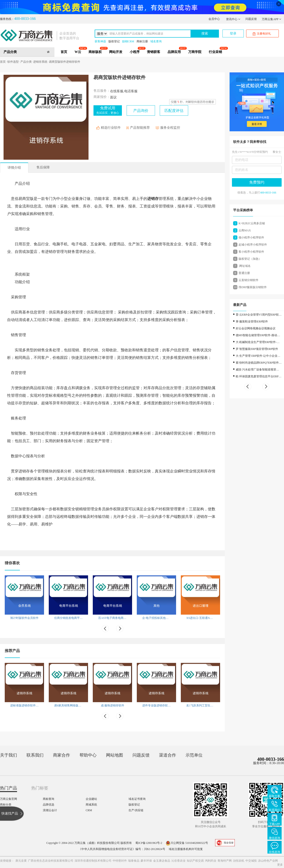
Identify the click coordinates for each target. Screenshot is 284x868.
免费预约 (257, 182)
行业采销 (215, 52)
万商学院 (195, 52)
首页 (64, 52)
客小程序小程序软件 (251, 252)
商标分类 (6, 805)
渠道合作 (168, 755)
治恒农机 (239, 861)
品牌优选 (49, 805)
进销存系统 (40, 62)
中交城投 (251, 861)
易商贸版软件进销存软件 (65, 62)
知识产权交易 (195, 861)
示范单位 (194, 755)
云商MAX (245, 230)
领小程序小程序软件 (251, 238)
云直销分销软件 (248, 280)
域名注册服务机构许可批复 (186, 849)
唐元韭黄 (21, 861)
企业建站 (91, 799)
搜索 (205, 33)
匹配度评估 (174, 111)
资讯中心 (233, 19)
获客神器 (100, 41)
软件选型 (13, 62)
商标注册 (142, 41)
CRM (89, 810)
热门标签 (40, 788)
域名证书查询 (137, 799)
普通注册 (244, 273)
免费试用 (108, 110)
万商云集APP (272, 19)
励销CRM (128, 41)
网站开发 (116, 52)
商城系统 (91, 805)
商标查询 (49, 799)
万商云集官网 (9, 799)
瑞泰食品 (134, 861)
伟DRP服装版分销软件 (253, 287)
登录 (233, 33)
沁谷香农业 (178, 861)
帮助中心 (88, 755)
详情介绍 (14, 168)
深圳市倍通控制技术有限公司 (93, 861)
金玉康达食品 (162, 861)
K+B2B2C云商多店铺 (252, 223)
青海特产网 (225, 861)
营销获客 (154, 52)
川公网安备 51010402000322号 (187, 843)
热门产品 (9, 788)
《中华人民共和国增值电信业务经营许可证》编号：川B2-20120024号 (122, 849)
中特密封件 (120, 861)
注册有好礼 (262, 34)
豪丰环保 (146, 861)
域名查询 (156, 41)
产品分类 (26, 62)
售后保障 (43, 167)
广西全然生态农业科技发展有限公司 (51, 861)
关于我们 (9, 755)
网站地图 (115, 755)
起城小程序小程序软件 (253, 245)
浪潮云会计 (50, 810)
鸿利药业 (211, 861)
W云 (78, 52)
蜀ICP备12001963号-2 (149, 843)
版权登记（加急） (250, 259)
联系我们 (35, 755)
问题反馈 (251, 19)
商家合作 (62, 755)
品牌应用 (174, 52)
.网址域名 (245, 266)
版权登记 (114, 41)
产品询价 (141, 111)
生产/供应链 (136, 810)
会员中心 (214, 19)
